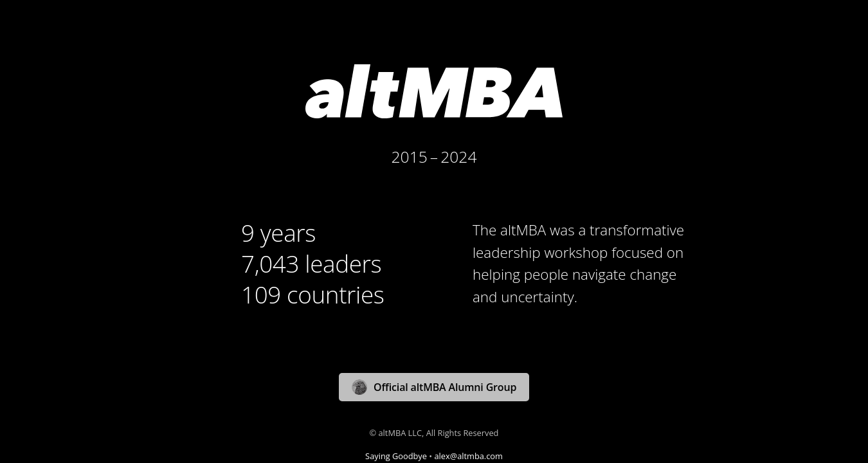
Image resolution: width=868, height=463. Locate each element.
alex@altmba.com (468, 456)
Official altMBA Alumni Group (434, 387)
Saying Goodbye (396, 456)
